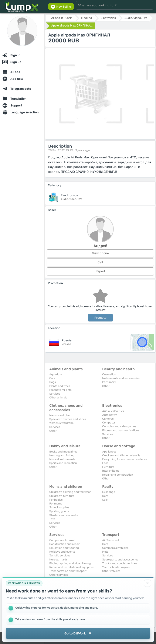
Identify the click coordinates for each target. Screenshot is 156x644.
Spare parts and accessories (120, 559)
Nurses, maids (58, 559)
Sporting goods (59, 511)
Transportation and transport (68, 571)
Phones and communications (121, 430)
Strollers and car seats (64, 515)
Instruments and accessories (121, 378)
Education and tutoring (64, 548)
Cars (105, 544)
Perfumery (109, 382)
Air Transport (111, 540)
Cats (52, 378)
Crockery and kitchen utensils (121, 455)
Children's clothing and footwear (70, 492)
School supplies (59, 507)
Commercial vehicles (115, 548)
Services (55, 394)
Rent (105, 496)
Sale (105, 500)
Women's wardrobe (61, 423)
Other (106, 386)
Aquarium (56, 374)
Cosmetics (109, 374)
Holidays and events (62, 552)
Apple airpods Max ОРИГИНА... (72, 26)
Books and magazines (63, 452)
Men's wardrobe (59, 415)
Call (100, 262)
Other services (59, 575)
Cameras (108, 419)
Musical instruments (62, 459)
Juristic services (60, 555)
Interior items (111, 471)
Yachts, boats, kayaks (116, 567)
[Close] (147, 583)
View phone (100, 253)
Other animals (58, 397)
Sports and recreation (63, 463)
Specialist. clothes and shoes (68, 419)
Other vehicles (111, 571)
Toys (52, 519)
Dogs (53, 382)
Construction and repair (65, 544)
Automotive (110, 415)
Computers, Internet (62, 540)
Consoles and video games (119, 426)
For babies (56, 500)
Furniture (108, 467)
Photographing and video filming (70, 563)
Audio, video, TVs (113, 411)
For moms (56, 504)
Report (100, 271)
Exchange (109, 492)
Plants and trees (60, 386)
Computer (109, 423)
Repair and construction (118, 475)
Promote (100, 318)
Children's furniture (62, 496)
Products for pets (60, 390)
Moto (105, 552)
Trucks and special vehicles (120, 563)
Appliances (109, 452)
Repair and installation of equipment (72, 567)
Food (105, 463)
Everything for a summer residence (125, 459)
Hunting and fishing (62, 455)
